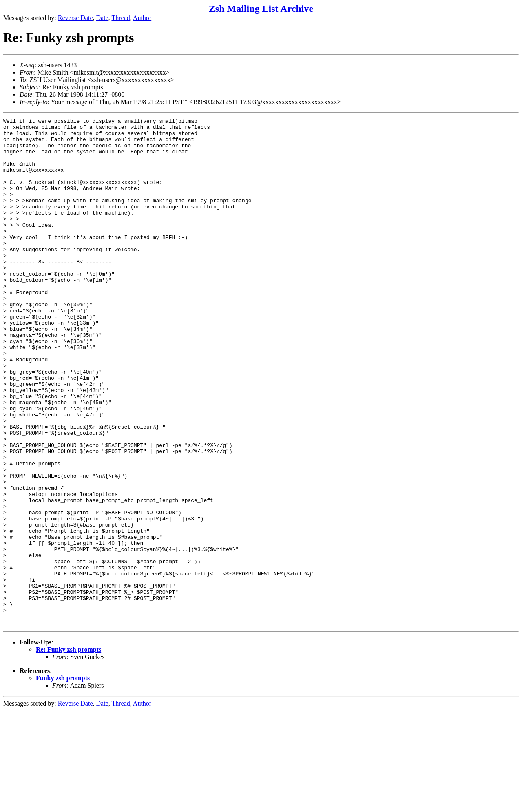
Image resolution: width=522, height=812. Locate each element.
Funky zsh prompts (63, 780)
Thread (121, 18)
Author (142, 18)
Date (102, 18)
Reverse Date (75, 18)
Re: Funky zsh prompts (69, 751)
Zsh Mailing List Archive (261, 9)
